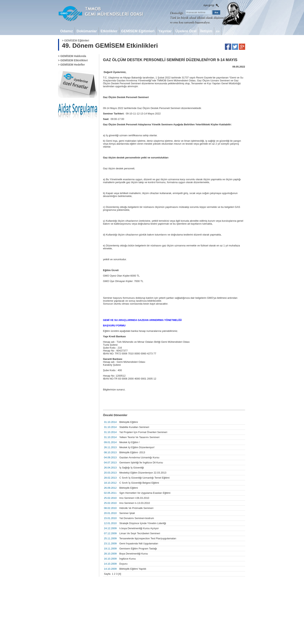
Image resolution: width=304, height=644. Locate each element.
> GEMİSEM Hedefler (72, 65)
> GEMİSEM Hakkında (72, 56)
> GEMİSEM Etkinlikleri (73, 60)
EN (218, 31)
